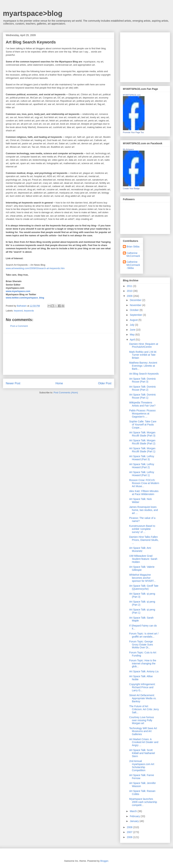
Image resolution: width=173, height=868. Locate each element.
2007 (130, 832)
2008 (130, 827)
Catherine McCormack (133, 255)
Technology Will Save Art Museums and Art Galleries (143, 731)
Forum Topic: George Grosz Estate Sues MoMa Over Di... (141, 645)
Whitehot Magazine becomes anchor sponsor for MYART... (142, 578)
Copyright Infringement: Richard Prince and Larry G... (142, 687)
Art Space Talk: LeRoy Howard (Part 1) (142, 474)
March (134, 811)
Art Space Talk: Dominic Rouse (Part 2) (143, 388)
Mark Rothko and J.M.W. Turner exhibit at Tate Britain (143, 355)
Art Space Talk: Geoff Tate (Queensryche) (144, 587)
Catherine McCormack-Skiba (133, 265)
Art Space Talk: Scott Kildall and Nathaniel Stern (142, 753)
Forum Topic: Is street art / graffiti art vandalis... (144, 635)
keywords (29, 311)
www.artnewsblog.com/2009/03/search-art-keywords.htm (35, 268)
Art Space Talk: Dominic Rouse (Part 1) (143, 396)
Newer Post (13, 383)
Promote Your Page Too (133, 132)
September (136, 315)
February (135, 816)
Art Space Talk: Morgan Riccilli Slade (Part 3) (142, 434)
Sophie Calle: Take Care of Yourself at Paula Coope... (143, 425)
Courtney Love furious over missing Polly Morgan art (142, 720)
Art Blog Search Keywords (144, 374)
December (136, 300)
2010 (130, 291)
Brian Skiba (133, 247)
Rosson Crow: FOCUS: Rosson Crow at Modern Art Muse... (144, 483)
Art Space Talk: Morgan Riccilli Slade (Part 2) (142, 442)
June (133, 330)
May (132, 335)
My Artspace (128, 149)
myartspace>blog (33, 13)
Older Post (105, 383)
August (134, 320)
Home (59, 383)
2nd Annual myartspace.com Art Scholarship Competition (142, 766)
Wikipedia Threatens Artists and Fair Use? (142, 404)
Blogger (104, 861)
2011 (130, 286)
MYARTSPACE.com (132, 95)
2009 (130, 296)
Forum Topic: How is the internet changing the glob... (143, 663)
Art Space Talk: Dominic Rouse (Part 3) (143, 380)
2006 (130, 837)
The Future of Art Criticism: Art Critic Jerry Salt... (144, 709)
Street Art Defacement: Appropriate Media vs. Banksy (143, 698)
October (135, 310)
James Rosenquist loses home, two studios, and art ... (144, 510)
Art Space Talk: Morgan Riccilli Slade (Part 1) (142, 450)
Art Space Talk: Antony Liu (144, 671)
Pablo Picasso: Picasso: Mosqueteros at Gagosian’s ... (143, 414)
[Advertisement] (59, 354)
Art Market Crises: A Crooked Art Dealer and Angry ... (144, 742)
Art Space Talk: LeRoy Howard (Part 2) (142, 466)
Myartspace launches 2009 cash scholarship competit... (143, 802)
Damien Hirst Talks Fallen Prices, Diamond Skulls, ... (144, 540)
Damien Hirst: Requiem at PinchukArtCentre (144, 345)
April (133, 340)
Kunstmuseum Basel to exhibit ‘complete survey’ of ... (142, 529)
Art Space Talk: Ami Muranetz (140, 549)
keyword (18, 311)
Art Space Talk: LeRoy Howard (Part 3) (142, 458)
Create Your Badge (131, 188)
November (136, 305)
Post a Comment (19, 326)
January (135, 821)
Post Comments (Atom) (66, 393)
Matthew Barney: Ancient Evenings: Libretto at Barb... (143, 366)
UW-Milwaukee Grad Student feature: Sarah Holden (143, 559)
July (132, 325)
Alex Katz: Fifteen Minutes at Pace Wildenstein (144, 493)
